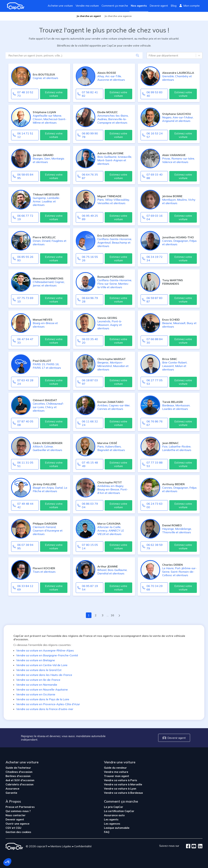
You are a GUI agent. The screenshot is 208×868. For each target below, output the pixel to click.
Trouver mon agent (117, 776)
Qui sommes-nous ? (18, 811)
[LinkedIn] (199, 846)
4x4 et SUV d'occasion (20, 780)
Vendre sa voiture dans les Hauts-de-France (44, 675)
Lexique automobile (117, 828)
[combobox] (149, 55)
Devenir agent (159, 6)
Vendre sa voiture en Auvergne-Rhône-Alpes (45, 650)
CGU (18, 828)
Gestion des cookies (18, 832)
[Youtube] (193, 846)
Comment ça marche (115, 6)
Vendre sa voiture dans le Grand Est (39, 670)
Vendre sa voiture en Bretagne (36, 660)
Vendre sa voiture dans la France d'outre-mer (45, 709)
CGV (9, 828)
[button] (7, 862)
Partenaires (27, 807)
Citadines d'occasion (19, 772)
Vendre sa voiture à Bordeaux (123, 793)
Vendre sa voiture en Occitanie (36, 694)
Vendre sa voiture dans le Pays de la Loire (43, 699)
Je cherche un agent (89, 16)
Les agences (112, 824)
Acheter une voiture (60, 6)
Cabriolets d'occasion (20, 784)
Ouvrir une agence (18, 824)
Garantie (11, 793)
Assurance (12, 789)
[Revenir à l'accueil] (17, 6)
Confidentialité (83, 846)
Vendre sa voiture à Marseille (123, 784)
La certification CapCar (119, 811)
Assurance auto (114, 815)
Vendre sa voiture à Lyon (120, 789)
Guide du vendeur (115, 768)
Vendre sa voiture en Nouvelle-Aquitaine (42, 689)
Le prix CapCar (114, 807)
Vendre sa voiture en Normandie (37, 685)
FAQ (107, 832)
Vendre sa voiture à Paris (121, 780)
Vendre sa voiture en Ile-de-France (38, 680)
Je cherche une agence (118, 16)
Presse (10, 807)
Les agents (111, 819)
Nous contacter (16, 815)
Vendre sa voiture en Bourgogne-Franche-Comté (47, 655)
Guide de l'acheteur (18, 768)
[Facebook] (188, 846)
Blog (174, 6)
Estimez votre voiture (54, 94)
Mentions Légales (61, 846)
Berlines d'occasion (18, 776)
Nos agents (139, 6)
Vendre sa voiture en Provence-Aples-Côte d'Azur (48, 704)
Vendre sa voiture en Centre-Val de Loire (42, 665)
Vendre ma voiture (87, 6)
